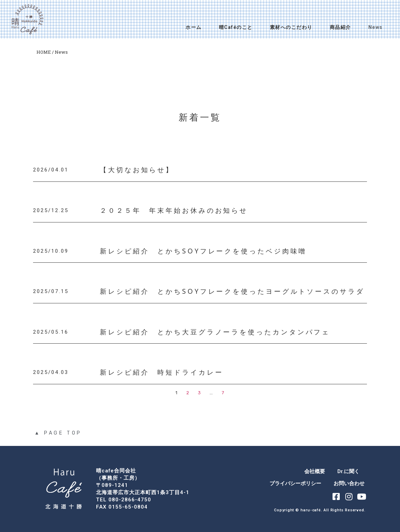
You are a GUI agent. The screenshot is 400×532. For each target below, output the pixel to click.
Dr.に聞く (348, 471)
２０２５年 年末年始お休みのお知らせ (174, 210)
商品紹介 (340, 27)
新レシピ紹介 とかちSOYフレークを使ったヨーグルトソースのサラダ (232, 291)
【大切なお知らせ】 (137, 170)
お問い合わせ (349, 483)
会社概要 (315, 471)
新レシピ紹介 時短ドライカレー (162, 373)
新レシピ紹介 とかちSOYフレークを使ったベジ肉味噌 (203, 251)
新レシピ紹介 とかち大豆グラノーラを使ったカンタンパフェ (215, 332)
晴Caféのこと (236, 27)
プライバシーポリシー (295, 483)
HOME (44, 52)
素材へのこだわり (291, 27)
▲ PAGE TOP (58, 433)
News (376, 27)
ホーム (194, 27)
